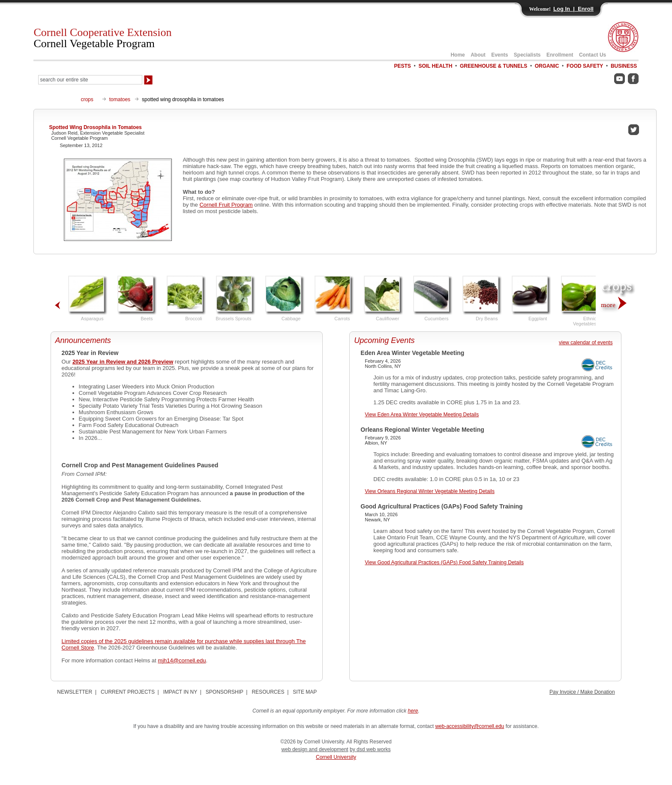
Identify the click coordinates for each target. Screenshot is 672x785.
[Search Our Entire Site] (90, 80)
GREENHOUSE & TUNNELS (493, 66)
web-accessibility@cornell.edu (469, 726)
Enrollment (560, 55)
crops (87, 99)
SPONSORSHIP (225, 692)
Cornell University (336, 757)
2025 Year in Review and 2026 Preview (123, 362)
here (413, 711)
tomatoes (120, 99)
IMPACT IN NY (180, 692)
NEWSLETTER (75, 692)
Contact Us (592, 55)
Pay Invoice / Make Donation (582, 692)
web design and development (315, 749)
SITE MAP (305, 692)
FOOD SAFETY (585, 66)
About (478, 55)
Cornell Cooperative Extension (102, 38)
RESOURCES (268, 692)
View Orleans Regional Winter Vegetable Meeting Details (430, 491)
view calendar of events (586, 343)
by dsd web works (370, 749)
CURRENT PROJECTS (128, 692)
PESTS (403, 66)
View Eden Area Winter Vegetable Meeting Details (422, 415)
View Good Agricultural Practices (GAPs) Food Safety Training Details (444, 562)
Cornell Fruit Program (226, 205)
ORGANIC (547, 66)
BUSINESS (624, 66)
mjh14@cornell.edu (182, 660)
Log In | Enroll (573, 9)
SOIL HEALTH (435, 66)
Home (457, 55)
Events (499, 55)
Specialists (527, 55)
